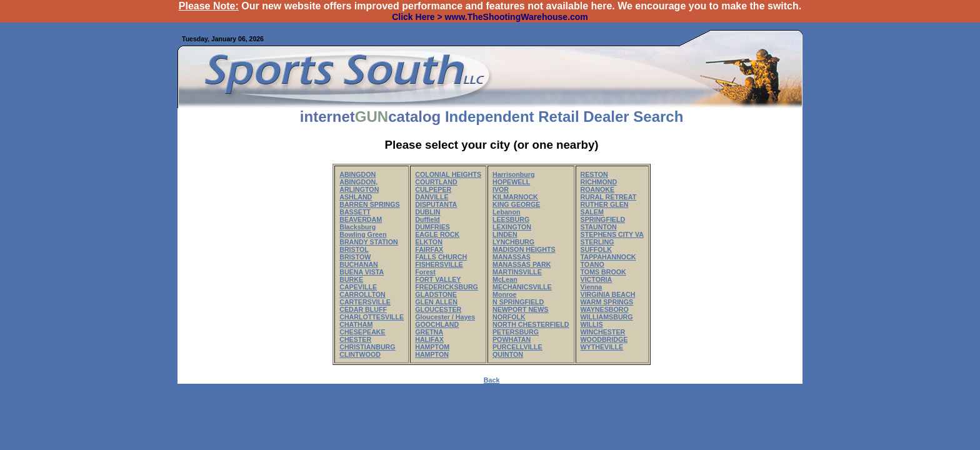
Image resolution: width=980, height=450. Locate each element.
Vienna (592, 287)
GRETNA (429, 332)
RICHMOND (599, 182)
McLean (505, 279)
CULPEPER (433, 189)
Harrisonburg (514, 174)
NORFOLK (509, 317)
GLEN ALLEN (436, 302)
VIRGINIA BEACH (608, 294)
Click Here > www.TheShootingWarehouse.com (490, 17)
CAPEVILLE (358, 287)
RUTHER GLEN (605, 204)
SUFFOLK (596, 249)
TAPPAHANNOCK (608, 257)
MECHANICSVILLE (522, 287)
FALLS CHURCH (441, 257)
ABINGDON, (358, 182)
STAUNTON (599, 227)
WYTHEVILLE (602, 347)
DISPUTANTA (436, 204)
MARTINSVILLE (517, 272)
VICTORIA (597, 279)
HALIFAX (429, 339)
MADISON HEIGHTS (524, 249)
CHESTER (355, 339)
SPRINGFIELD (603, 219)
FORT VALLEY (438, 279)
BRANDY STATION (369, 242)
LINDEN (505, 234)
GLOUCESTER (438, 309)
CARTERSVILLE (365, 302)
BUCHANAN (359, 264)
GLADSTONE (436, 294)
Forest (425, 272)
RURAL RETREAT (609, 197)
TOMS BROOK (603, 272)
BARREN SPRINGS (370, 204)
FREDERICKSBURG (447, 287)
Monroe (504, 294)
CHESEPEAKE (362, 332)
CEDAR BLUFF (363, 309)
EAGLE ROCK (437, 234)
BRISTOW (355, 257)
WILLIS (592, 324)
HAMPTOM (432, 347)
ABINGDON (357, 174)
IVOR (501, 189)
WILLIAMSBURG (607, 317)
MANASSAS (512, 257)
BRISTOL (354, 249)
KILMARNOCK (515, 197)
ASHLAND (356, 197)
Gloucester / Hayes (445, 317)
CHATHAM (356, 324)
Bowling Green (363, 234)
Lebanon (506, 212)
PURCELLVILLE (517, 347)
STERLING (597, 242)
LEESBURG (511, 219)
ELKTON (429, 242)
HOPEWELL (511, 182)
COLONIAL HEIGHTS (448, 174)
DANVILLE (432, 197)
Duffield (427, 219)
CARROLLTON (362, 294)
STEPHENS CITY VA (612, 234)
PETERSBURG (516, 332)
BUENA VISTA (362, 272)
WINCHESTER (603, 332)
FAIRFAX (429, 249)
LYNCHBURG (513, 242)
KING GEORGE (516, 204)
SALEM (592, 212)
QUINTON (508, 354)
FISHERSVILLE (439, 264)
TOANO (592, 264)
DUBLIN (427, 212)
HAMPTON (432, 354)
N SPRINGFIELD (518, 302)
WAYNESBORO (605, 309)
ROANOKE (597, 189)
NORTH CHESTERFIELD (531, 324)
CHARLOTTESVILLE (372, 317)
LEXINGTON (512, 227)
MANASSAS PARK (522, 264)
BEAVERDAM (361, 219)
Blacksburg (357, 227)
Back (492, 380)
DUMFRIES (432, 227)
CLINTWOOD (360, 354)
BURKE (351, 279)
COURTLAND (436, 182)
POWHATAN (512, 339)
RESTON (594, 174)
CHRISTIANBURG (367, 347)
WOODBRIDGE (604, 339)
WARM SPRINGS (607, 302)
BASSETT (355, 212)
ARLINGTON (359, 189)
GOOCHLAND (437, 324)
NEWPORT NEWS (520, 309)
